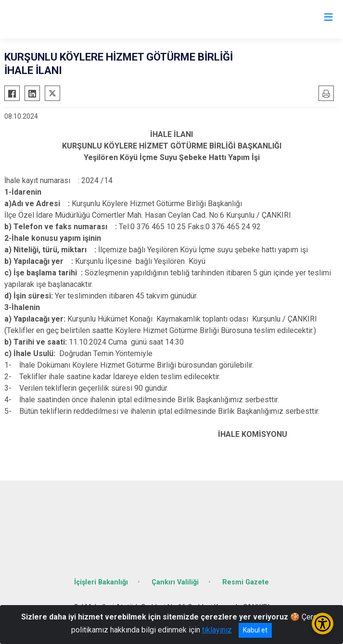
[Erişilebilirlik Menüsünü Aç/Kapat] (323, 624)
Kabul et (255, 630)
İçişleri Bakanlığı (101, 582)
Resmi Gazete (246, 582)
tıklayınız (217, 630)
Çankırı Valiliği (175, 582)
